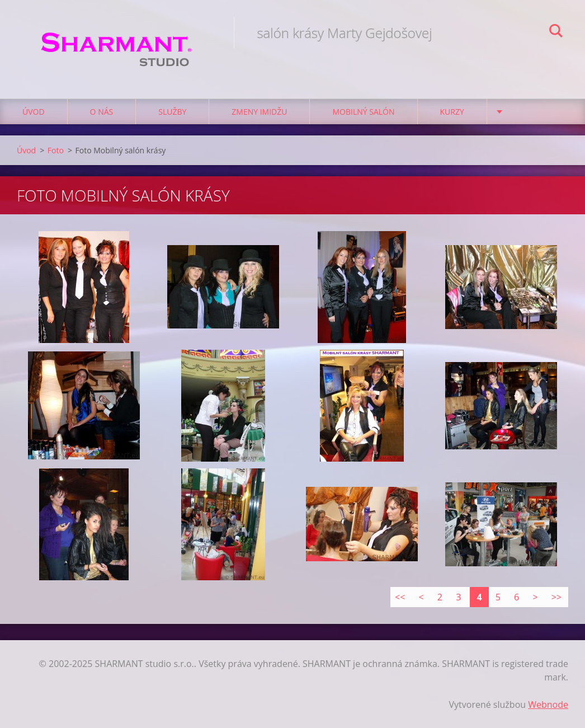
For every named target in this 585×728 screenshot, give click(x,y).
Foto (56, 150)
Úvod (34, 112)
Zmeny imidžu (259, 112)
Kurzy (452, 112)
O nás (102, 112)
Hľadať (556, 32)
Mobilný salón (363, 112)
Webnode (548, 704)
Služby (172, 112)
